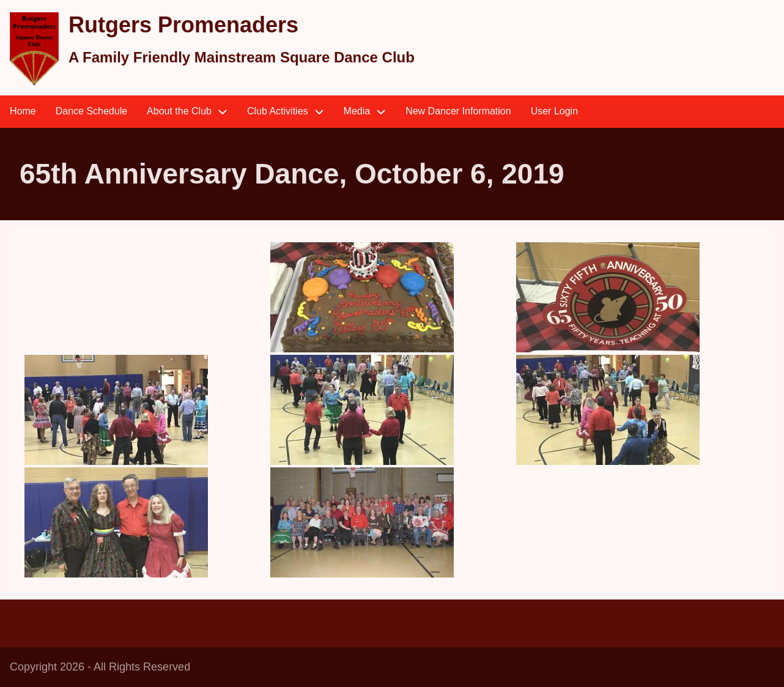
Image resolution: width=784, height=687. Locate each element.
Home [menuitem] (23, 111)
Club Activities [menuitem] (290, 112)
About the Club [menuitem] (192, 112)
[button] (389, 297)
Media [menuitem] (370, 112)
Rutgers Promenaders (183, 25)
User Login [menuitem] (554, 111)
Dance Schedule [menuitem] (91, 111)
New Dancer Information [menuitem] (458, 111)
